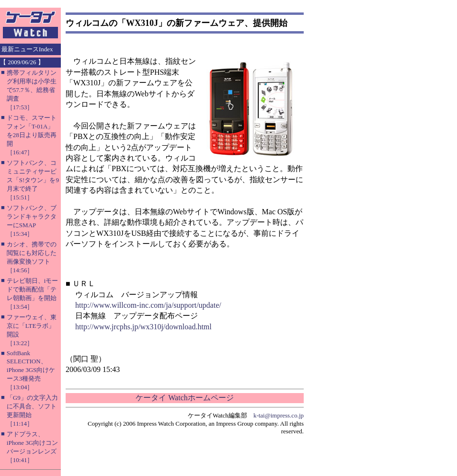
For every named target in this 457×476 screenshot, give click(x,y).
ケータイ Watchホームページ (184, 398)
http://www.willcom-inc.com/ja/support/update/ (148, 305)
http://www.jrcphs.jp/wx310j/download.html (143, 327)
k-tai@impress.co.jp (279, 415)
